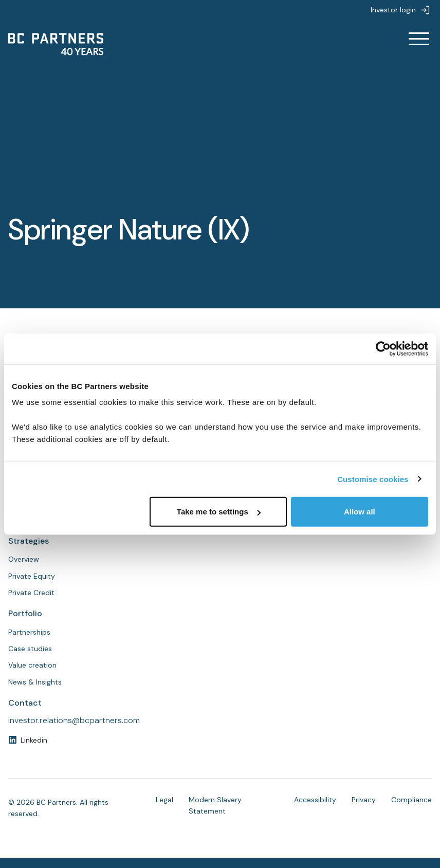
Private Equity (32, 576)
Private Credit (31, 593)
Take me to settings (219, 512)
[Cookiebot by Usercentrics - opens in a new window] (383, 348)
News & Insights (35, 682)
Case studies (30, 649)
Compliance (411, 800)
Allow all (360, 512)
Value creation (32, 665)
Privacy (364, 800)
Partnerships (29, 632)
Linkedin (34, 740)
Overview (24, 559)
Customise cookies (373, 479)
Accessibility (315, 800)
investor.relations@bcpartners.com (74, 720)
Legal (164, 800)
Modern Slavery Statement (215, 805)
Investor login (393, 10)
